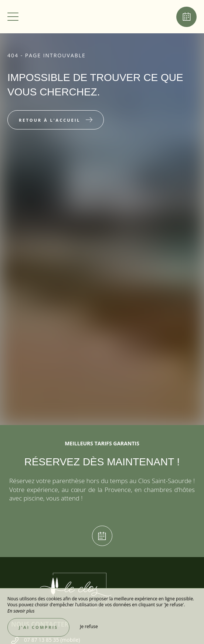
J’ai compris (38, 627)
